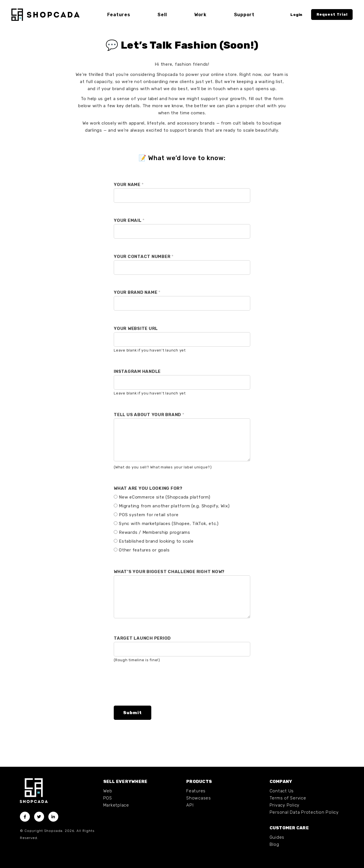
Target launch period (142, 638)
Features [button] (119, 15)
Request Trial (332, 14)
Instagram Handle (137, 371)
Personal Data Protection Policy (304, 812)
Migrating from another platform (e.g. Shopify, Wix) (174, 506)
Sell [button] (162, 15)
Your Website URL (136, 328)
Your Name (129, 185)
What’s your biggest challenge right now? (169, 572)
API (190, 805)
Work (200, 15)
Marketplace (116, 805)
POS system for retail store (149, 515)
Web (108, 791)
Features (196, 791)
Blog (274, 844)
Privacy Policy (285, 805)
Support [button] (244, 15)
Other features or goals (144, 550)
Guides (277, 837)
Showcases (199, 798)
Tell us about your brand (149, 415)
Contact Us (282, 791)
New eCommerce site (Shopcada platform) (165, 497)
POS (108, 798)
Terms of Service (288, 798)
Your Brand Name (137, 292)
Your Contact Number (144, 257)
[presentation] (157, 690)
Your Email (129, 220)
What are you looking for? (148, 488)
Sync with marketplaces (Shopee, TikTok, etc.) (169, 524)
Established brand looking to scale (156, 541)
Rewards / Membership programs (155, 532)
